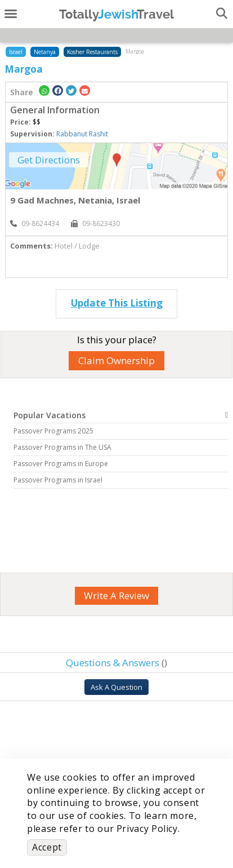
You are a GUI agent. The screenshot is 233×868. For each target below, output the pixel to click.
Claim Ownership (116, 360)
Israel (16, 52)
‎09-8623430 (95, 223)
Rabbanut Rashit (82, 134)
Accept (47, 847)
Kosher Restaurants (92, 52)
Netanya (45, 52)
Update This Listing (117, 303)
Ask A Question (116, 687)
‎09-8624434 (35, 223)
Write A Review (116, 595)
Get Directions (49, 160)
